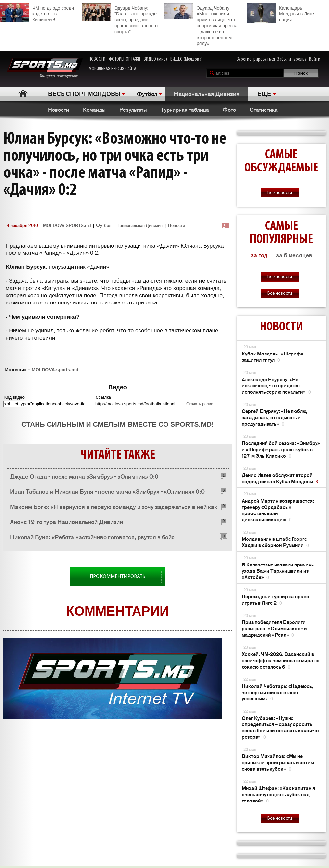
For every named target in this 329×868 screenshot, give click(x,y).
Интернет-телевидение (45, 68)
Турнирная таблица (185, 109)
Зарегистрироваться (256, 59)
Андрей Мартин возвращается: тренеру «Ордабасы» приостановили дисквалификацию (278, 510)
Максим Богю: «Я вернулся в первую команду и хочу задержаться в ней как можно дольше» (114, 508)
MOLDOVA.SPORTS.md (67, 225)
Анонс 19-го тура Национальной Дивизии (66, 521)
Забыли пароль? (292, 59)
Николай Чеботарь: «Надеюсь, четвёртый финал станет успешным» (277, 692)
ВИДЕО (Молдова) (187, 59)
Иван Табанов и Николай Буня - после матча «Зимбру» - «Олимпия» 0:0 (107, 491)
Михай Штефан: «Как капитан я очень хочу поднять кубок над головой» (278, 794)
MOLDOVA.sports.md (55, 370)
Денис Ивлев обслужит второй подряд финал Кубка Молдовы (280, 478)
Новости (59, 109)
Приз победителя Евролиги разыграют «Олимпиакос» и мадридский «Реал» (274, 628)
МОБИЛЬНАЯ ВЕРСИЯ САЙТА (113, 69)
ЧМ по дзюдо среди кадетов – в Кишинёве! (37, 13)
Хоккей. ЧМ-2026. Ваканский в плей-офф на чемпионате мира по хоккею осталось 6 (281, 660)
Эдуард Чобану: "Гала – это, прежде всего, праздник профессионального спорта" (120, 19)
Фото (229, 109)
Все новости (280, 193)
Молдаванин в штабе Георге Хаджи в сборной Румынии (275, 542)
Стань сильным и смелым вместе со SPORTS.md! (118, 424)
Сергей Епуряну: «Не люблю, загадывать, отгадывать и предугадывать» (275, 417)
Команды (94, 109)
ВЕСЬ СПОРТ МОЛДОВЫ (84, 93)
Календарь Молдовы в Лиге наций (280, 13)
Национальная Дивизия (207, 93)
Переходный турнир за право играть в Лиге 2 (276, 599)
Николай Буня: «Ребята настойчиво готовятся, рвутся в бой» (92, 537)
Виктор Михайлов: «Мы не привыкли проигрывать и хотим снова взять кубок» (278, 762)
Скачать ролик (199, 404)
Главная (23, 94)
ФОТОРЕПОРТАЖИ (125, 59)
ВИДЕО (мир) (155, 59)
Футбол (147, 93)
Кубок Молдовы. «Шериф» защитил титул (273, 356)
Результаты (133, 109)
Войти (315, 59)
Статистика (264, 109)
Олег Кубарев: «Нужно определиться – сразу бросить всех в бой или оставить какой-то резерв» (280, 727)
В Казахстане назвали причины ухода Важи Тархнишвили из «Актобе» (278, 571)
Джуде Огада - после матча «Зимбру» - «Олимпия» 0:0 (84, 476)
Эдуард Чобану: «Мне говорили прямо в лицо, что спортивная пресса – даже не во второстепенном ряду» (201, 25)
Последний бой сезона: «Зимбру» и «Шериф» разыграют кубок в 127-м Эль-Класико (281, 449)
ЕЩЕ (264, 93)
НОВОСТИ (97, 59)
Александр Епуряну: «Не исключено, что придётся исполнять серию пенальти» (276, 385)
